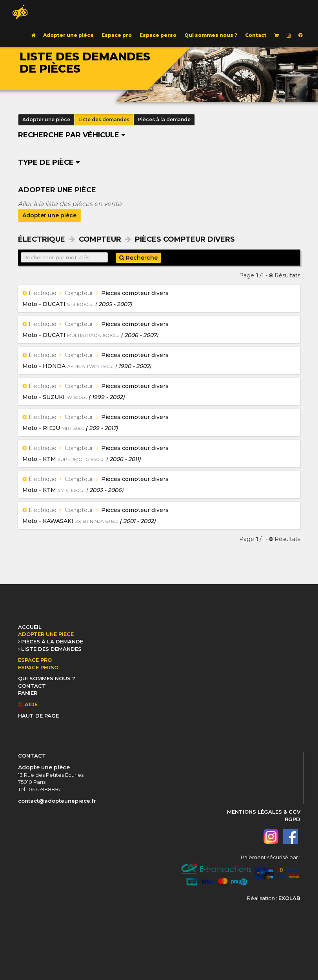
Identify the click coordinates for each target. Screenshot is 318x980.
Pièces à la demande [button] (164, 119)
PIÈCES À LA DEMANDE (52, 641)
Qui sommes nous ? (211, 35)
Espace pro (117, 35)
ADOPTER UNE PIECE (46, 634)
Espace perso (158, 35)
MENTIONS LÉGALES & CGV (264, 812)
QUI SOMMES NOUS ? (47, 678)
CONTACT (32, 686)
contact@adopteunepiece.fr (57, 801)
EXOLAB (289, 898)
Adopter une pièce (68, 35)
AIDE (28, 704)
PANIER (28, 693)
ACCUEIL (30, 627)
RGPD (293, 819)
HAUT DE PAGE (38, 716)
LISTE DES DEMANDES (51, 649)
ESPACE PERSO (38, 667)
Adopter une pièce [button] (46, 119)
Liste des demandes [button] (104, 119)
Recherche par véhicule (72, 135)
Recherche (138, 258)
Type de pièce (49, 162)
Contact (256, 35)
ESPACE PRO (35, 660)
